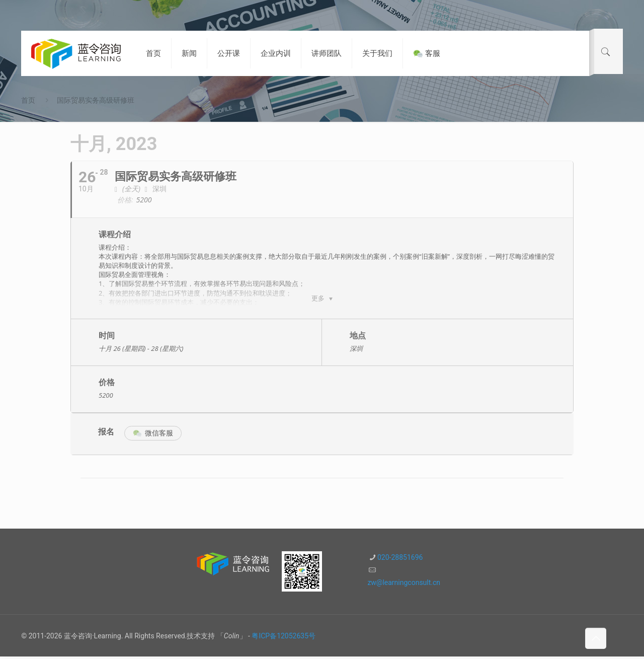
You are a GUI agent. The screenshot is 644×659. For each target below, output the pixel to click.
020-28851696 (400, 560)
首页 (28, 100)
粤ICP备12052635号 (284, 638)
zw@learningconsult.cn (404, 585)
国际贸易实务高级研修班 (96, 100)
